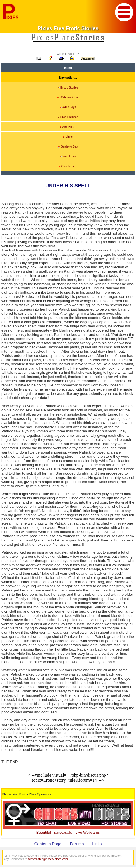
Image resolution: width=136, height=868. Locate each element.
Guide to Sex (68, 146)
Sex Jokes (68, 156)
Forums (77, 844)
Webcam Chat (68, 97)
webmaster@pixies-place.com (48, 859)
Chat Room (68, 166)
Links (68, 137)
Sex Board (68, 127)
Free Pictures (68, 117)
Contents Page (48, 844)
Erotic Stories (68, 87)
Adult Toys (68, 107)
